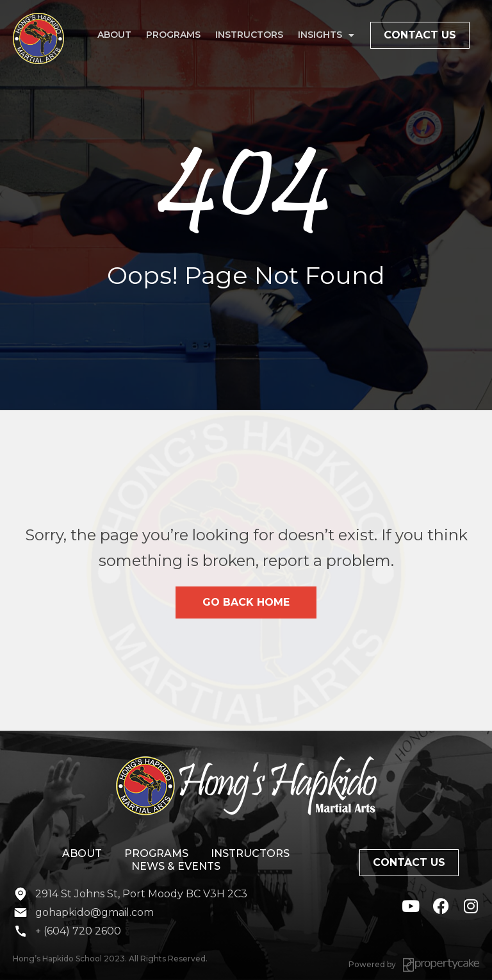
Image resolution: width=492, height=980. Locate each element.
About (114, 35)
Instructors (249, 35)
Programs (173, 35)
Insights (326, 35)
